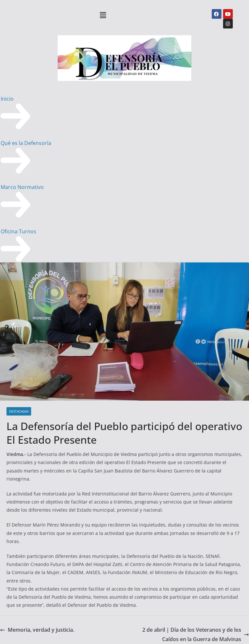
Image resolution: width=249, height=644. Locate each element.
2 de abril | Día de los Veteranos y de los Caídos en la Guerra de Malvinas (196, 634)
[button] (103, 15)
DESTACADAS (19, 411)
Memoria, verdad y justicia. (37, 630)
